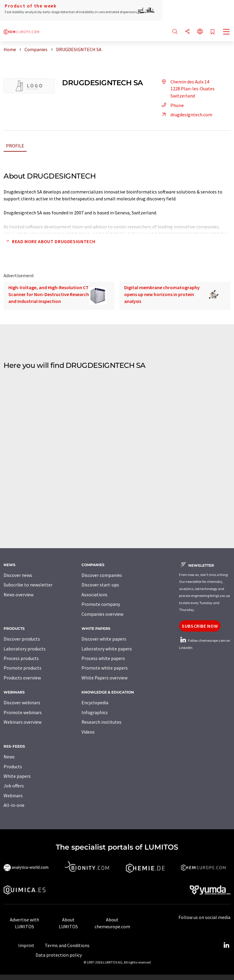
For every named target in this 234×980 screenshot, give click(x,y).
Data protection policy (59, 955)
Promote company (101, 604)
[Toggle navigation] (227, 32)
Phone (172, 105)
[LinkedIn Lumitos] (226, 945)
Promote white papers (105, 668)
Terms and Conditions (67, 945)
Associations (94, 595)
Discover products (22, 639)
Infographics (95, 712)
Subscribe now (200, 626)
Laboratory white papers (107, 649)
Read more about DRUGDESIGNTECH (49, 241)
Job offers (14, 786)
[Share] (187, 32)
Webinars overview (23, 722)
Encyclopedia (95, 702)
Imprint (26, 945)
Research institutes (101, 722)
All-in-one (14, 805)
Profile (15, 146)
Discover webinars (22, 702)
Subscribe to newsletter (28, 585)
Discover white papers (104, 639)
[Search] (175, 32)
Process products (21, 658)
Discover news (18, 575)
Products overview (22, 678)
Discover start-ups (100, 585)
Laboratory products (25, 649)
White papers (17, 776)
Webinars (13, 795)
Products (13, 766)
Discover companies (102, 575)
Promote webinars (23, 712)
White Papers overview (104, 678)
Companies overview (102, 614)
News (9, 757)
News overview (19, 595)
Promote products (23, 668)
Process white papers (103, 658)
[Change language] (200, 32)
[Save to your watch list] (213, 32)
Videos (88, 732)
